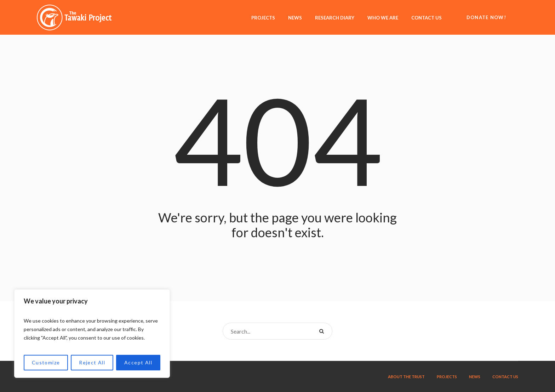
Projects (447, 377)
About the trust (406, 377)
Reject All (92, 362)
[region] (92, 334)
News (475, 377)
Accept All (138, 362)
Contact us (505, 377)
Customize (46, 362)
